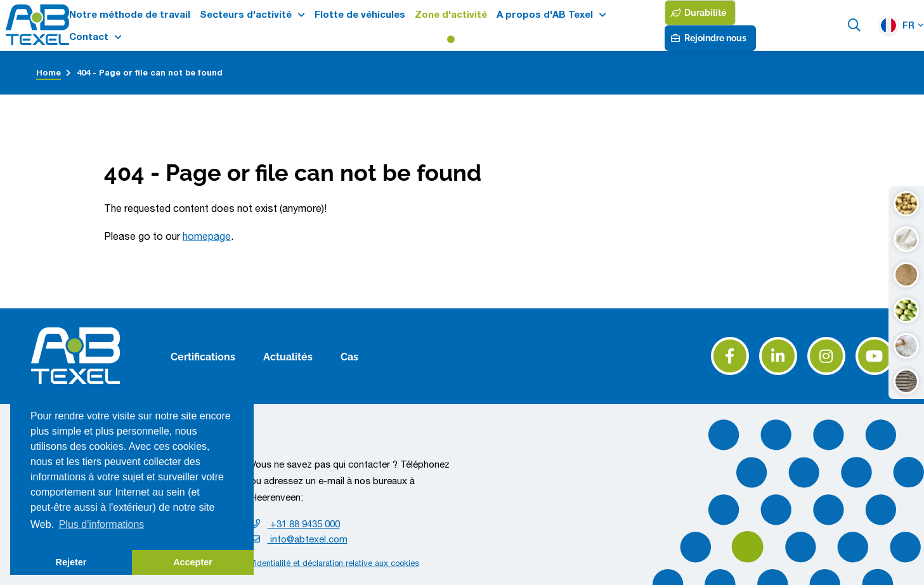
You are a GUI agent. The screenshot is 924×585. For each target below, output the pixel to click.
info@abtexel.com (299, 539)
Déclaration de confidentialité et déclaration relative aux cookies (302, 563)
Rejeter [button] (71, 562)
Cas (349, 356)
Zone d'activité (451, 14)
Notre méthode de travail (130, 14)
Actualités (288, 356)
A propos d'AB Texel (545, 14)
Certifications (203, 356)
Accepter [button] (193, 562)
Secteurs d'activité (246, 14)
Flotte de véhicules (360, 14)
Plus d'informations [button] (102, 524)
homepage (207, 236)
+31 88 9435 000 (295, 524)
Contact (89, 36)
